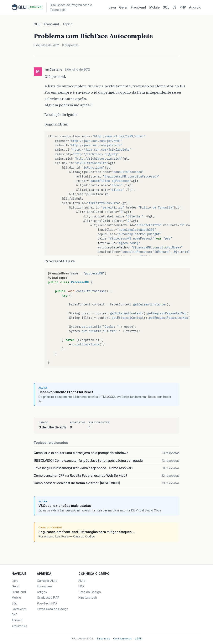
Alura (82, 581)
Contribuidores (123, 638)
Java (112, 7)
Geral (123, 7)
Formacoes (45, 586)
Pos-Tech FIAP (47, 603)
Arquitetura (19, 626)
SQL (166, 7)
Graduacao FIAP (48, 597)
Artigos (42, 592)
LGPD (139, 638)
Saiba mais (103, 638)
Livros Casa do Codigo (53, 609)
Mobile (154, 7)
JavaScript (19, 609)
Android (195, 7)
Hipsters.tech (88, 597)
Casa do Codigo (90, 592)
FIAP (81, 586)
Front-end (51, 24)
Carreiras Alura (47, 581)
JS (174, 7)
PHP (183, 7)
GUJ (37, 24)
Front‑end (138, 7)
